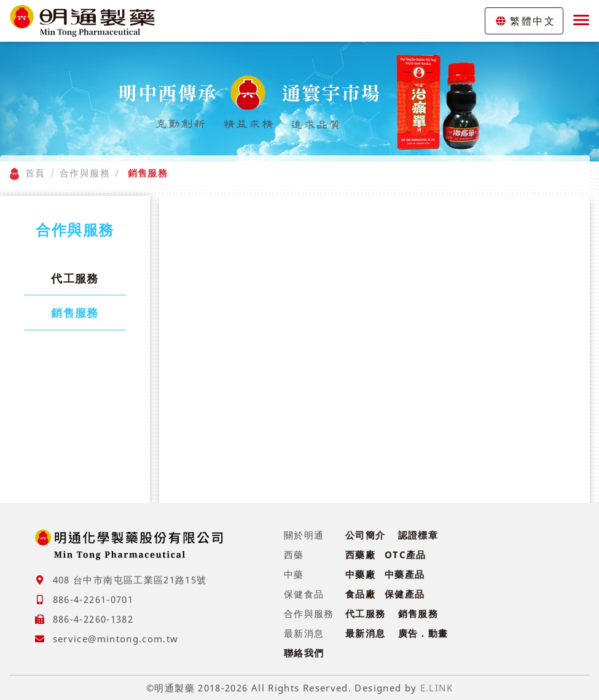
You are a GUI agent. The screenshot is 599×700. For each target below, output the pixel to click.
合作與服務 (85, 166)
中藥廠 (360, 574)
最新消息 (365, 633)
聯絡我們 (304, 653)
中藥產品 (405, 574)
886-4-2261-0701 (93, 599)
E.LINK (437, 688)
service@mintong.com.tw (116, 639)
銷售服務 (75, 312)
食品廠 (360, 594)
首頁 (35, 166)
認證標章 (418, 535)
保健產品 (405, 594)
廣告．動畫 (423, 633)
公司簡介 (365, 535)
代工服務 (75, 278)
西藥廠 (360, 554)
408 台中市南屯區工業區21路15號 (130, 580)
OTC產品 (405, 554)
